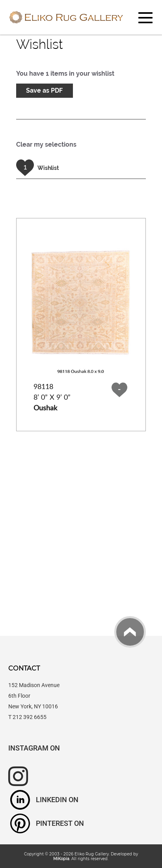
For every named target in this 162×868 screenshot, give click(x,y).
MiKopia (61, 859)
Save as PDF (44, 90)
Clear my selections (46, 144)
